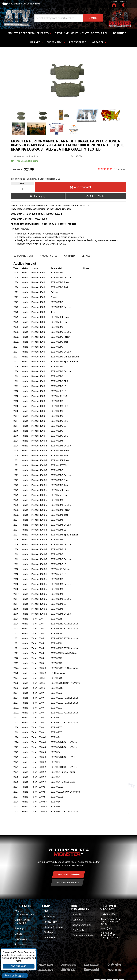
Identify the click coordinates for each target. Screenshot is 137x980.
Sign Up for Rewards (67, 883)
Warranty (69, 256)
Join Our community (69, 875)
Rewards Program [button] (15, 976)
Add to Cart (83, 187)
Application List (24, 256)
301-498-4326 (108, 914)
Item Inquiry (40, 196)
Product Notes (48, 256)
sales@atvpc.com (110, 928)
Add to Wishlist (98, 196)
